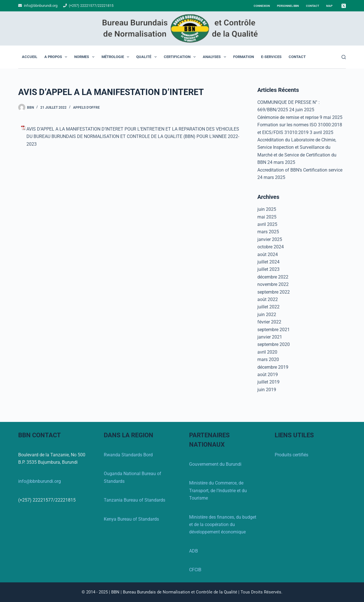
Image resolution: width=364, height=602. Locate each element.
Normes (85, 57)
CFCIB (195, 570)
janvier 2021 (270, 337)
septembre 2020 (274, 344)
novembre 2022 (273, 284)
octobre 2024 (271, 247)
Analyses (216, 57)
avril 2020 (267, 352)
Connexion (262, 6)
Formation (244, 57)
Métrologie (117, 57)
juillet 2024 (268, 262)
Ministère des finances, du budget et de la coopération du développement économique (223, 525)
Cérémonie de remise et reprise (288, 117)
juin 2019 (267, 390)
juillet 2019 (268, 382)
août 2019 (268, 375)
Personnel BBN (288, 6)
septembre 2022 (274, 292)
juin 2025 (267, 209)
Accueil (30, 57)
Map (329, 6)
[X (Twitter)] (344, 6)
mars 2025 (268, 232)
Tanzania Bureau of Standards (135, 500)
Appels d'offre (86, 108)
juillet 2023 (268, 269)
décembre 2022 (273, 277)
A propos (57, 57)
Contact (313, 6)
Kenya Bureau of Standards (131, 519)
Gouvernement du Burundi (215, 464)
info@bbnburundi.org (40, 6)
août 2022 (268, 299)
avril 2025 (267, 224)
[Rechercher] (344, 57)
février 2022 (269, 322)
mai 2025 (267, 217)
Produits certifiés (291, 455)
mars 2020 (268, 359)
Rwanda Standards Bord (128, 455)
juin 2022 (267, 315)
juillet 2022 (268, 307)
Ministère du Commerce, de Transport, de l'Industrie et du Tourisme (218, 490)
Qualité (148, 57)
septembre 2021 (274, 330)
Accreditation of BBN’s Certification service (300, 170)
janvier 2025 (270, 239)
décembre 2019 (273, 367)
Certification (181, 57)
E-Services (271, 57)
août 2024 (268, 254)
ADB (194, 551)
